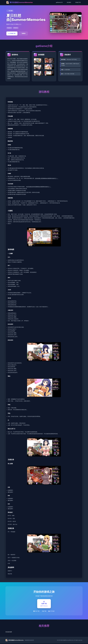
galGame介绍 (59, 2)
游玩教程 (69, 2)
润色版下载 (78, 2)
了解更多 (23, 33)
